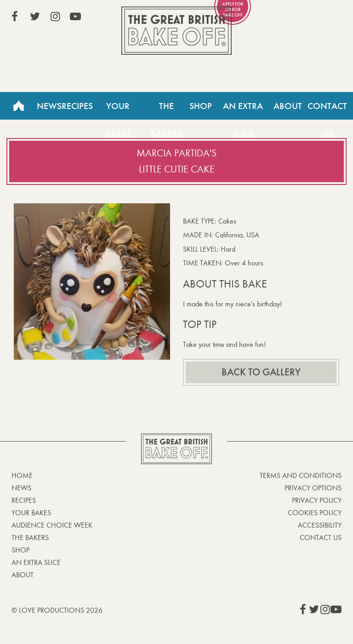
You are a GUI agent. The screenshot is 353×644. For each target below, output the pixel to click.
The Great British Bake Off (176, 31)
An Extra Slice (243, 110)
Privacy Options (313, 488)
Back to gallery (261, 372)
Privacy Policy (317, 500)
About (288, 106)
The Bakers (166, 110)
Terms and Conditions (301, 475)
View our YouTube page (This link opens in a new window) (75, 17)
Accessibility (320, 525)
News (49, 106)
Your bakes (31, 513)
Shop (201, 106)
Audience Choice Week (52, 525)
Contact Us (321, 538)
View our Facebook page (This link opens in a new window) (15, 17)
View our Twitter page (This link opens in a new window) (35, 17)
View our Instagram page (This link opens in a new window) (55, 17)
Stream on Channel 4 (300, 18)
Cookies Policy (315, 513)
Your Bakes (118, 110)
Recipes (77, 106)
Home (18, 106)
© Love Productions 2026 (57, 610)
